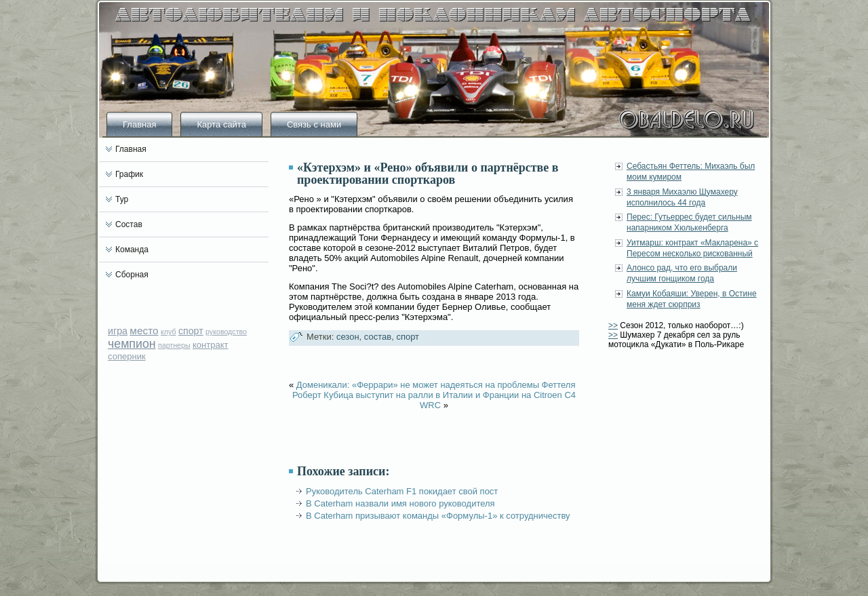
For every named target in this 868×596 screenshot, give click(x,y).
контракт (211, 345)
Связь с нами (314, 124)
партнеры (174, 345)
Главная (139, 124)
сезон (348, 337)
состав (378, 337)
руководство (226, 332)
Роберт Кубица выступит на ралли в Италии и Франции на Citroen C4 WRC (434, 400)
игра (118, 331)
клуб (169, 332)
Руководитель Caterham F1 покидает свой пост (402, 491)
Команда (132, 250)
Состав (129, 224)
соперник (127, 356)
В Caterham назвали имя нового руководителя (400, 503)
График (129, 174)
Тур (122, 199)
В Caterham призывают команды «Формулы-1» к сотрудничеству (438, 516)
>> (613, 325)
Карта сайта (221, 124)
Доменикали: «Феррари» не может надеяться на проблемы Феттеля (436, 385)
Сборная (132, 275)
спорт (191, 331)
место (144, 331)
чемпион (132, 344)
